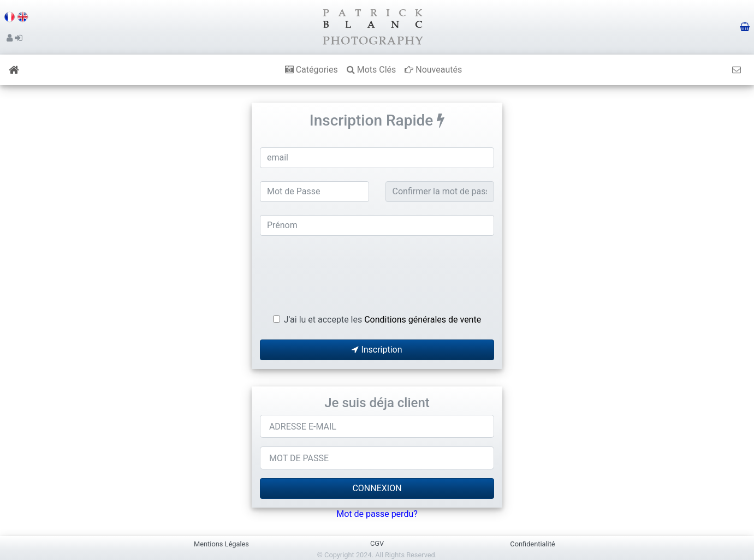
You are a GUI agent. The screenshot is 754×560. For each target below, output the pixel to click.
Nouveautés (433, 70)
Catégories (311, 70)
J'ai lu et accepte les (382, 320)
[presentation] (377, 270)
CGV (377, 543)
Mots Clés (372, 70)
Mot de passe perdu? (377, 514)
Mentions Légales (221, 544)
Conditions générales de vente (423, 320)
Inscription (377, 350)
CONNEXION (377, 488)
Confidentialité (532, 544)
